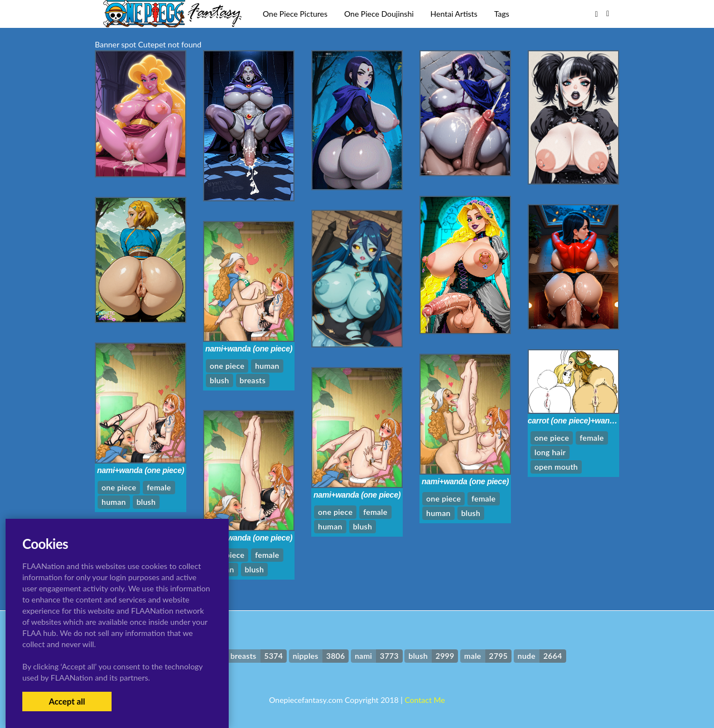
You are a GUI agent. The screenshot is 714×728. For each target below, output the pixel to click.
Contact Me (424, 700)
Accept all (67, 701)
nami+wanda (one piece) (249, 349)
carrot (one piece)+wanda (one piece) (594, 421)
